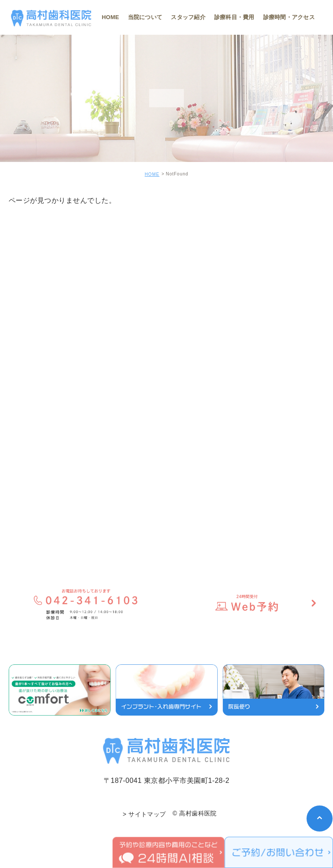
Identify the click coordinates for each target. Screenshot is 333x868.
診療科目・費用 (234, 17)
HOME (111, 17)
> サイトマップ (144, 814)
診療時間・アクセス (289, 17)
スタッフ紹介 (188, 17)
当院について (145, 17)
